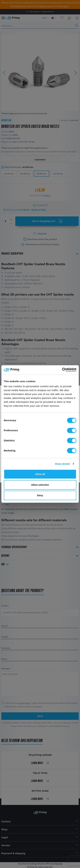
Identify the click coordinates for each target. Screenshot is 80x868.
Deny (40, 495)
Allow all (40, 474)
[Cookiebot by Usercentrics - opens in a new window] (62, 370)
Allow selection (40, 485)
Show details (62, 464)
